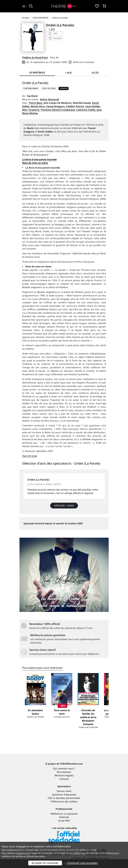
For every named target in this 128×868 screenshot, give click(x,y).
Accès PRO (64, 821)
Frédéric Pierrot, (75, 106)
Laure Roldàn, (93, 106)
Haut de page (30, 456)
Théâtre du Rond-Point (35, 57)
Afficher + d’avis (64, 506)
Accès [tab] (95, 73)
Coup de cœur (49, 88)
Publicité (64, 817)
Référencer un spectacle (64, 814)
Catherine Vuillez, (86, 110)
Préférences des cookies (64, 801)
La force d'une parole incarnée (39, 159)
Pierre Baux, (36, 103)
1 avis (52, 29)
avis (53, 33)
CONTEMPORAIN (31, 88)
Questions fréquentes (64, 795)
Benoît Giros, (38, 106)
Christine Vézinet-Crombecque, (58, 110)
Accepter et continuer (45, 863)
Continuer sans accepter (82, 863)
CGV (50, 798)
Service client (64, 791)
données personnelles (68, 798)
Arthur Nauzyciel (49, 99)
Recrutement (64, 772)
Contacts (64, 779)
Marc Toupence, (31, 110)
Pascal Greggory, (56, 106)
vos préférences (77, 853)
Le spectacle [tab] (37, 72)
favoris (55, 38)
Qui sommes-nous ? (64, 768)
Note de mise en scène (35, 163)
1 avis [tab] (68, 73)
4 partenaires (24, 853)
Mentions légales (64, 775)
